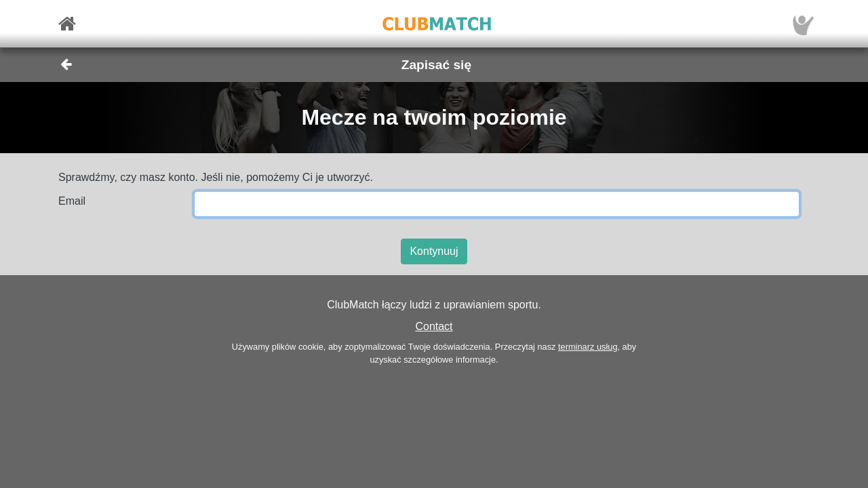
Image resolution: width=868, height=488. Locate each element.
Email (72, 201)
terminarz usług (588, 347)
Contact (434, 326)
